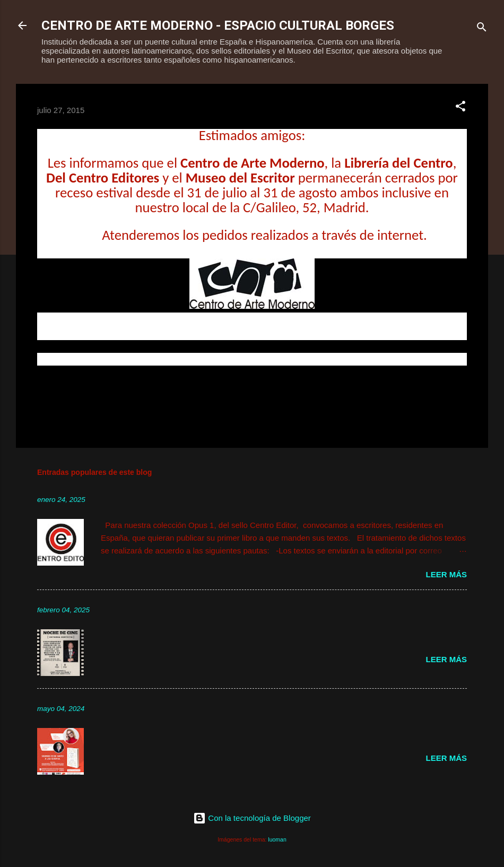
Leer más (446, 574)
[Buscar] (482, 29)
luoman (277, 839)
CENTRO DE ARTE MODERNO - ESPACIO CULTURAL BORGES (218, 25)
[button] (460, 108)
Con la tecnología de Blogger (252, 818)
